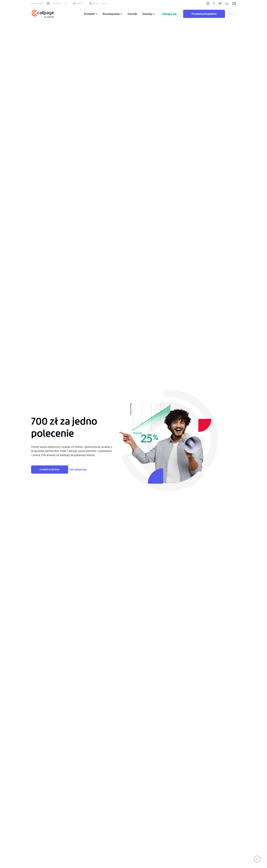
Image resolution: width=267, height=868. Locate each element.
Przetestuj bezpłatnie (204, 14)
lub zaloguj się (78, 469)
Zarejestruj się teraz (50, 469)
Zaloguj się (169, 14)
